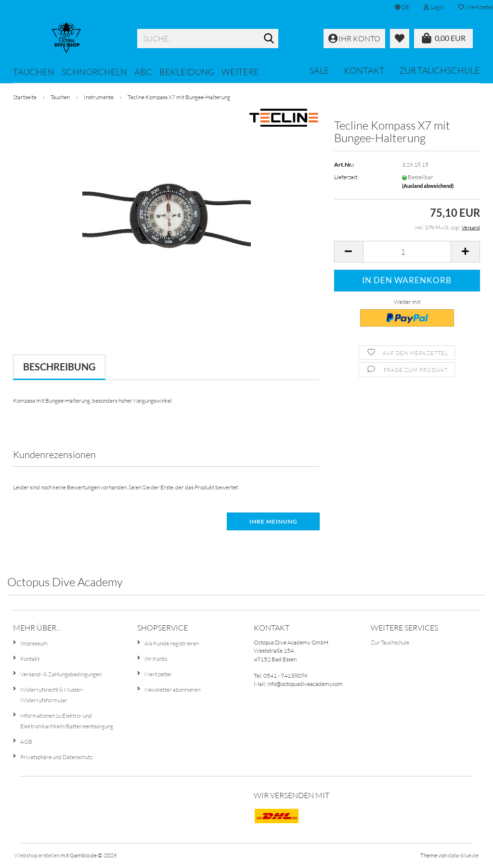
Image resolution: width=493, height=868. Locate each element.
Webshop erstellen (37, 855)
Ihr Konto (156, 659)
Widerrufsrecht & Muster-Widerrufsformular (52, 695)
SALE (319, 70)
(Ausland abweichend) (428, 186)
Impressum (34, 643)
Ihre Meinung (273, 521)
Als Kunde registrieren (172, 643)
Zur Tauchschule (440, 70)
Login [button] (434, 7)
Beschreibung (59, 367)
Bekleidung (187, 72)
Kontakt (364, 70)
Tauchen (34, 72)
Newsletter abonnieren (172, 690)
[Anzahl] (407, 252)
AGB (26, 742)
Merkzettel (158, 674)
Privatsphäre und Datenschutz (56, 757)
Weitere (240, 72)
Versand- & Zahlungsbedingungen (61, 674)
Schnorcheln (94, 72)
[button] (402, 7)
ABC (143, 72)
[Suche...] (269, 39)
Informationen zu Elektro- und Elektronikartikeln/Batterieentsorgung (67, 721)
